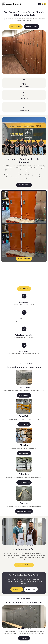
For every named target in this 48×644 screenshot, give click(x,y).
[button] (40, 4)
